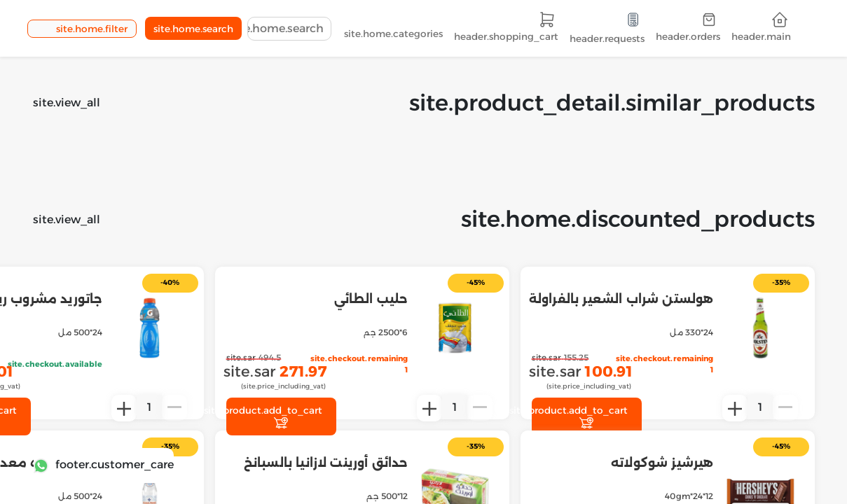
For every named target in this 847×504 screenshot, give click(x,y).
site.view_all (67, 103)
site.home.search (193, 29)
